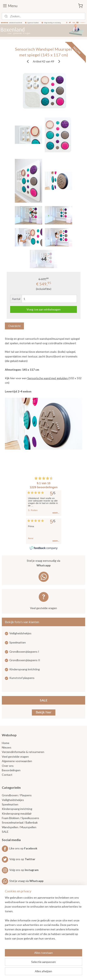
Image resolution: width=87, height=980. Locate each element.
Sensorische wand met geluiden (48, 378)
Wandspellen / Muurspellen (19, 827)
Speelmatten (18, 642)
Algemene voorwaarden (17, 761)
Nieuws (7, 747)
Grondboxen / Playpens (17, 795)
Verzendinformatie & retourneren (23, 752)
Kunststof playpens (22, 678)
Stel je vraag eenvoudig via (44, 563)
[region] (43, 920)
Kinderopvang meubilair (17, 813)
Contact (7, 775)
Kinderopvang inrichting (25, 669)
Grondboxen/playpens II (25, 660)
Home (6, 743)
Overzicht (14, 326)
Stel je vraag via (23, 881)
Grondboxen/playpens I (24, 652)
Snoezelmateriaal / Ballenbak (20, 822)
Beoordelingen (11, 770)
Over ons (8, 766)
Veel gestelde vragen (43, 608)
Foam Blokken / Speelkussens (20, 818)
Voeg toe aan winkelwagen (44, 309)
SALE (44, 700)
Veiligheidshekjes (20, 633)
